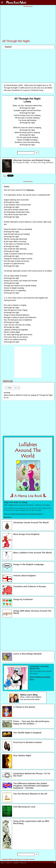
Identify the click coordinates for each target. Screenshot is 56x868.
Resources (23, 863)
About (2, 863)
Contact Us (9, 863)
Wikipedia (30, 190)
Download (7, 392)
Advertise (16, 863)
